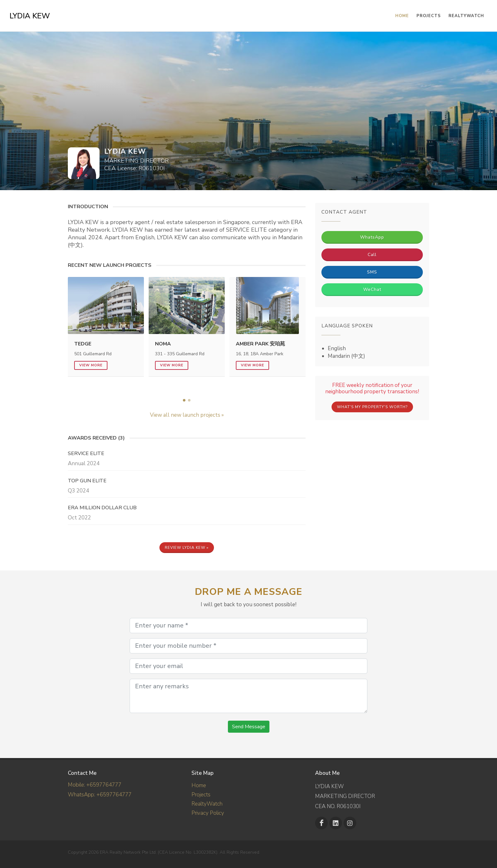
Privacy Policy (208, 813)
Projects (201, 795)
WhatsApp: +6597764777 (100, 794)
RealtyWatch (466, 16)
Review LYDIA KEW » (187, 548)
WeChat (372, 289)
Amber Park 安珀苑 (260, 344)
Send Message (249, 727)
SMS (372, 272)
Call (372, 255)
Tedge (83, 344)
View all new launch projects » (187, 415)
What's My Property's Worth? (372, 407)
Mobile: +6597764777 (95, 785)
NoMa (163, 344)
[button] (184, 400)
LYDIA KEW (30, 16)
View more (91, 365)
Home (199, 785)
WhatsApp (372, 237)
